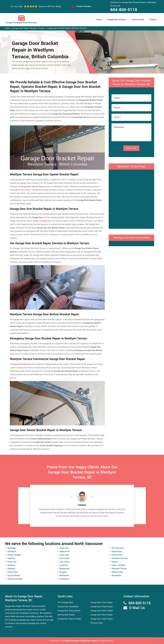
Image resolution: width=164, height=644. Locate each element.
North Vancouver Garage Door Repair (81, 641)
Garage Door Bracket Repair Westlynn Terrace (67, 28)
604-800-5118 (124, 10)
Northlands (64, 575)
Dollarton (11, 569)
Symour (115, 562)
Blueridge (12, 548)
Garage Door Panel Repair (102, 615)
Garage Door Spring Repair (69, 611)
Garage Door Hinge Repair (102, 607)
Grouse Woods (14, 575)
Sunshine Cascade (120, 558)
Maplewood (64, 569)
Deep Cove (12, 562)
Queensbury (117, 552)
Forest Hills (13, 572)
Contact (153, 20)
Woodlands (116, 575)
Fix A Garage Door (65, 603)
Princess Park (118, 548)
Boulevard (12, 552)
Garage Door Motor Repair (102, 611)
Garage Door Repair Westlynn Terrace (28, 28)
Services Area (138, 20)
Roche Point (117, 555)
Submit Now (131, 148)
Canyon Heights (14, 555)
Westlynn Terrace (119, 569)
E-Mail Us (137, 608)
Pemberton (64, 579)
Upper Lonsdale (118, 565)
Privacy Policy (97, 623)
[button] (74, 497)
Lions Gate (64, 555)
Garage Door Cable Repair (102, 619)
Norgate (63, 572)
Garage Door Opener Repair (69, 619)
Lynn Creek (64, 558)
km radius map (131, 199)
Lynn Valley (64, 562)
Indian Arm (64, 548)
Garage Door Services (117, 20)
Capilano (11, 558)
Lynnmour (64, 565)
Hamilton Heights (15, 579)
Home (99, 20)
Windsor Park (117, 572)
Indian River (65, 552)
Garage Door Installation (68, 607)
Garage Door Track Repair (102, 603)
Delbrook (11, 565)
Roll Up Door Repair (66, 615)
